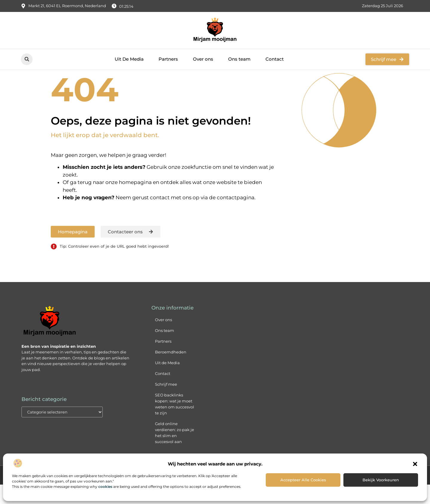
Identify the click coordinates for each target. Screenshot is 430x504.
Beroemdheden (171, 371)
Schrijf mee (166, 404)
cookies (105, 487)
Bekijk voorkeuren (381, 480)
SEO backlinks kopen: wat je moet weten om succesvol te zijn (175, 423)
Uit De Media (129, 59)
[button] (415, 464)
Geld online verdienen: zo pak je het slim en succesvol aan (175, 452)
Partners (168, 59)
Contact (275, 59)
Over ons (203, 59)
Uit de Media (167, 382)
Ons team (239, 59)
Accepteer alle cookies (303, 480)
